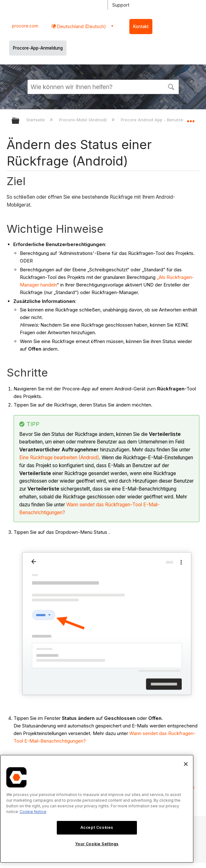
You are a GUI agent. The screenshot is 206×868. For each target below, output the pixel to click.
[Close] (186, 764)
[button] (171, 86)
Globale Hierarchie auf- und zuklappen (20, 121)
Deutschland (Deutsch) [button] (81, 26)
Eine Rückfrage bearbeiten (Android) (59, 458)
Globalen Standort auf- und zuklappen (191, 119)
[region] (97, 809)
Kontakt (141, 27)
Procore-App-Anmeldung (38, 48)
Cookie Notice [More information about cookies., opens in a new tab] (33, 812)
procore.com (25, 26)
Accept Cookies (97, 827)
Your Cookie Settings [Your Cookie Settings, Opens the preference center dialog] (97, 844)
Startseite (36, 120)
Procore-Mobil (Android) (83, 120)
